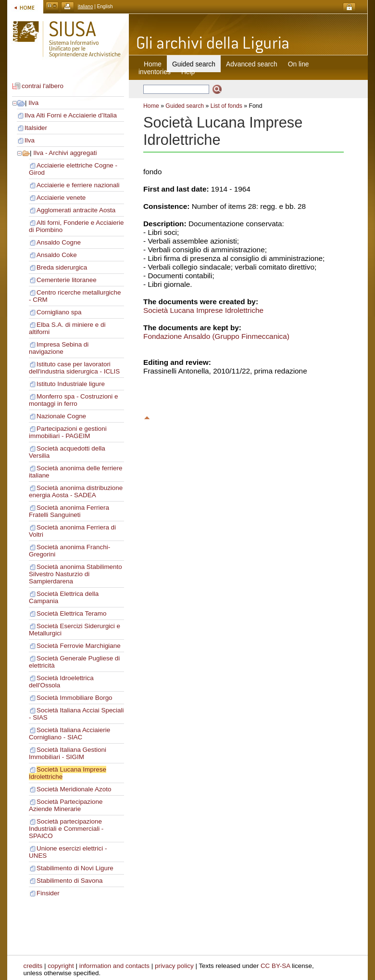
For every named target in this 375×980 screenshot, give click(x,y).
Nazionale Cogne (61, 416)
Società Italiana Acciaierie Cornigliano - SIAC (69, 734)
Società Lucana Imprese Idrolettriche (203, 310)
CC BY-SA (275, 966)
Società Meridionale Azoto (74, 789)
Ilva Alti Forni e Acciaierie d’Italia (71, 115)
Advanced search (252, 64)
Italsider (36, 128)
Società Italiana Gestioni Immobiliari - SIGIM (68, 753)
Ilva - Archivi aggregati (65, 153)
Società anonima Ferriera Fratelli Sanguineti (69, 511)
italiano (86, 6)
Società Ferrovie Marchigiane (79, 646)
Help (188, 72)
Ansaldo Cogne (59, 242)
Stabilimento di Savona (69, 881)
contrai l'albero (43, 86)
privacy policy (174, 966)
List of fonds (226, 106)
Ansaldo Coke (57, 255)
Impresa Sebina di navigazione (59, 348)
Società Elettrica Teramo (71, 613)
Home (153, 64)
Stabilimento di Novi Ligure (75, 868)
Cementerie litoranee (67, 280)
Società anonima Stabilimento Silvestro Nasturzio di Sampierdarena (75, 574)
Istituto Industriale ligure (71, 384)
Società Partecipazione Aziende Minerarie (66, 805)
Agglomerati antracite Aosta (76, 210)
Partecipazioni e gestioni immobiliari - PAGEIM (68, 432)
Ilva (33, 103)
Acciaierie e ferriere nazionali (78, 185)
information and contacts (114, 966)
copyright (61, 966)
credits (33, 966)
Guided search (185, 106)
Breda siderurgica (62, 267)
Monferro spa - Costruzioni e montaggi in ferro (74, 400)
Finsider (48, 893)
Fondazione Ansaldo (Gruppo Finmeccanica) (216, 336)
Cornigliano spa (59, 312)
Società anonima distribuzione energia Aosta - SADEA (76, 491)
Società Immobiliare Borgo (75, 698)
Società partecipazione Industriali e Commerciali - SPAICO (66, 829)
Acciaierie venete (61, 198)
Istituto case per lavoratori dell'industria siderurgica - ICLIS (74, 368)
